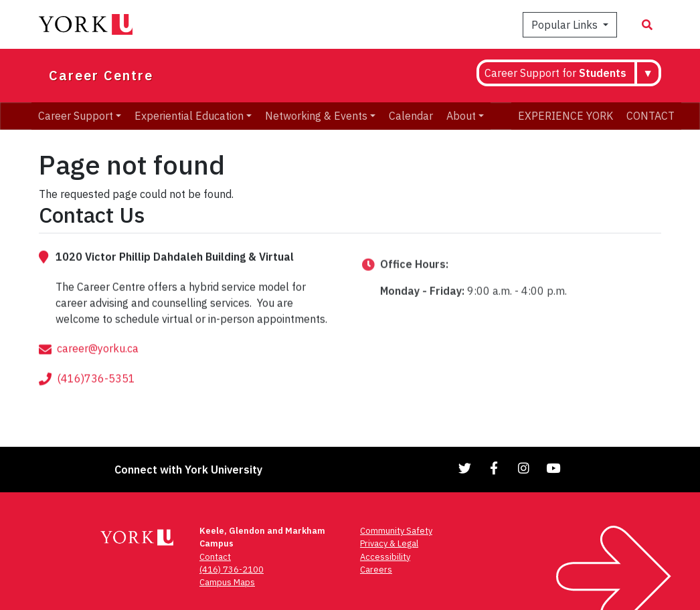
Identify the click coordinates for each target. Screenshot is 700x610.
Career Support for (555, 73)
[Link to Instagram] (524, 468)
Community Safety (396, 531)
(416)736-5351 (96, 393)
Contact (215, 557)
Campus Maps (227, 582)
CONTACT (650, 116)
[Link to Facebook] (495, 468)
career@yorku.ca (98, 363)
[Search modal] (647, 25)
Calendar (411, 116)
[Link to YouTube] (553, 468)
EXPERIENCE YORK (565, 116)
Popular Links (566, 25)
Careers (376, 570)
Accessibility (385, 557)
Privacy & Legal (389, 543)
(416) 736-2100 (232, 570)
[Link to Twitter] (465, 468)
